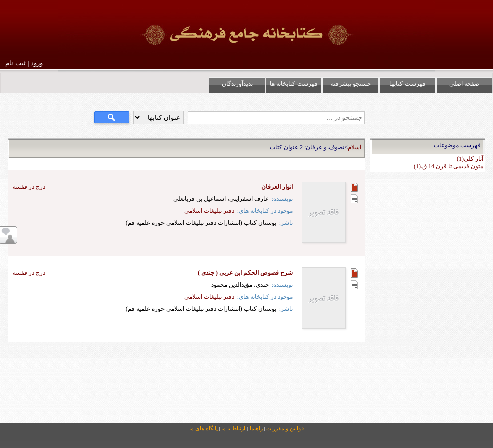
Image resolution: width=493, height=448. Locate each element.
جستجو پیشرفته (351, 84)
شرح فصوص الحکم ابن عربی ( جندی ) (245, 273)
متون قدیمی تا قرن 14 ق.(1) (448, 166)
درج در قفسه (29, 187)
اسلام (354, 147)
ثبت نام (15, 63)
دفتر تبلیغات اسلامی (209, 211)
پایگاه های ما (203, 428)
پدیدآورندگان (237, 84)
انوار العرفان (277, 187)
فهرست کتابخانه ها (294, 84)
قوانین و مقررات (285, 428)
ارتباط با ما (233, 428)
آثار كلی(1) (470, 159)
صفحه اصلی (464, 84)
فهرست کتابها (407, 84)
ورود (37, 63)
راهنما (256, 428)
